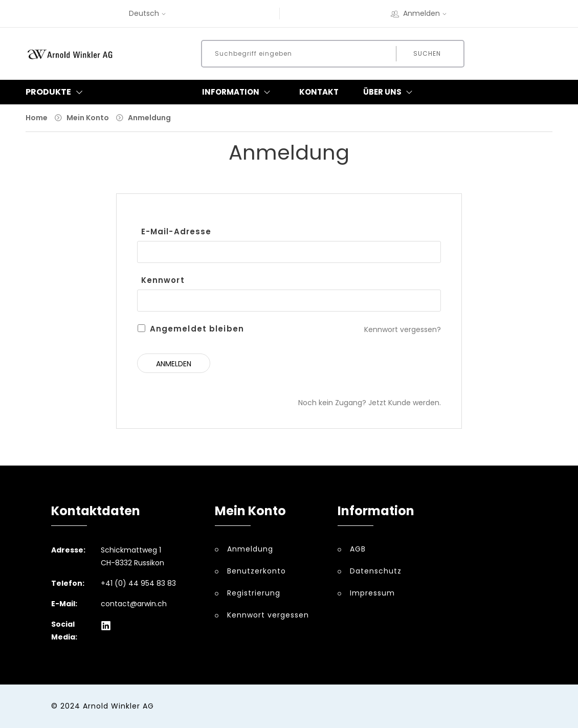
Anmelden (420, 13)
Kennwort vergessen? (403, 329)
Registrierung (254, 593)
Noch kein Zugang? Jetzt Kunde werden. (370, 403)
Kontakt (319, 92)
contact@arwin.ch (134, 604)
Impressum (372, 593)
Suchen (427, 53)
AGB (358, 549)
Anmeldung (149, 118)
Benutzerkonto (257, 571)
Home (37, 118)
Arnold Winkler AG (118, 706)
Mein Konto (88, 118)
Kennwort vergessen (268, 615)
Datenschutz (376, 571)
